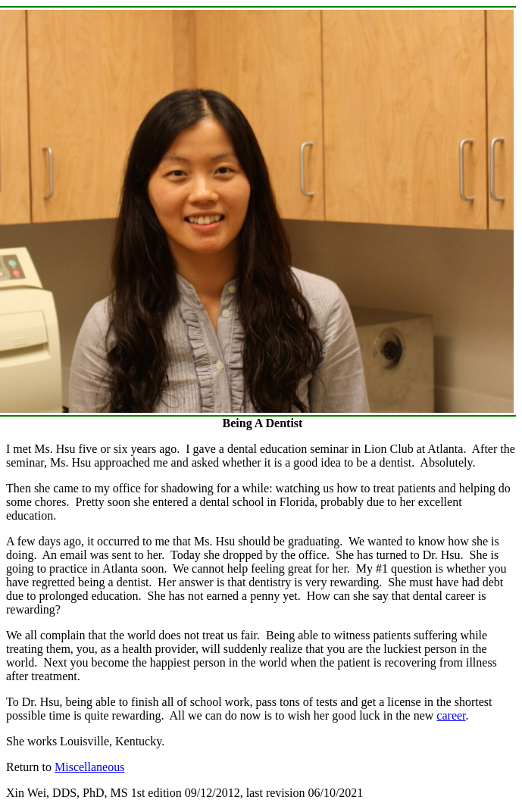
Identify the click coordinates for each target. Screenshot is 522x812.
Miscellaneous (89, 767)
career (451, 715)
